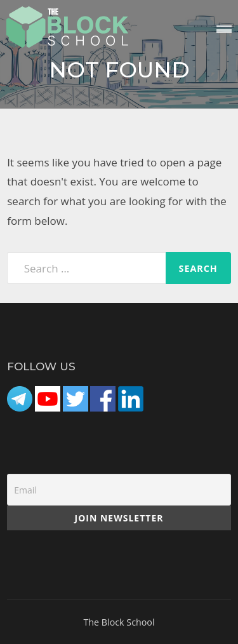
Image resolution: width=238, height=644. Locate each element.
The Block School (119, 622)
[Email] (119, 490)
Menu (224, 30)
